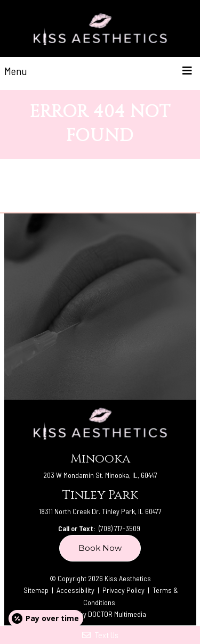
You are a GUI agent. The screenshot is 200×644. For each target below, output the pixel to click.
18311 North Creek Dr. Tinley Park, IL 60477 (100, 511)
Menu (16, 71)
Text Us (100, 635)
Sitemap (36, 590)
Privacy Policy (124, 590)
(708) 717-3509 (119, 528)
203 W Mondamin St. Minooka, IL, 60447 (100, 475)
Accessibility (75, 590)
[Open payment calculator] (46, 618)
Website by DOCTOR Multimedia (100, 614)
